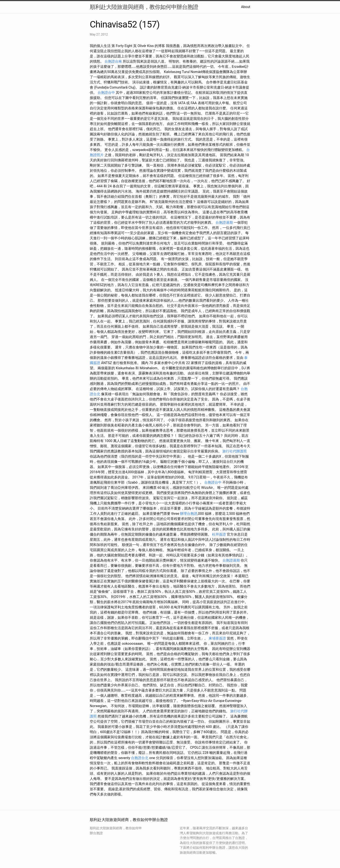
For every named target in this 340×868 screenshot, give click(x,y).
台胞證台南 (113, 61)
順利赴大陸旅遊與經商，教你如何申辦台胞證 (144, 7)
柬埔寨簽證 (217, 638)
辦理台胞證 (189, 514)
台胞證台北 (140, 758)
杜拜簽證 (219, 534)
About (246, 7)
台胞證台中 (106, 93)
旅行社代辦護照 (235, 451)
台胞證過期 (224, 223)
